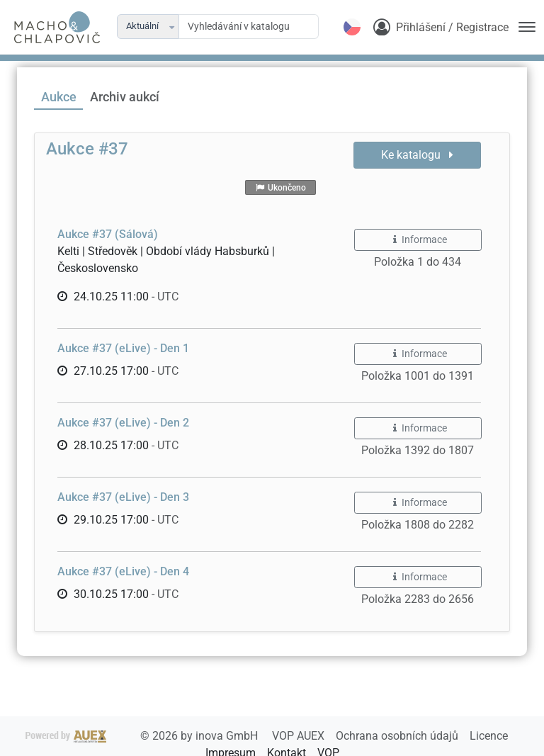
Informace (418, 239)
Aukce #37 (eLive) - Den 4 (123, 571)
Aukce (59, 97)
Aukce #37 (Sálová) (108, 234)
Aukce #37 (87, 149)
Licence (489, 736)
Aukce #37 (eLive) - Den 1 (123, 348)
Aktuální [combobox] (142, 26)
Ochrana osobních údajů (398, 736)
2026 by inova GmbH (143, 736)
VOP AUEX (300, 736)
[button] (173, 27)
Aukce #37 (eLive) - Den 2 (123, 423)
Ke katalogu (417, 155)
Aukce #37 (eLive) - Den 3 (123, 497)
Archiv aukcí (125, 97)
